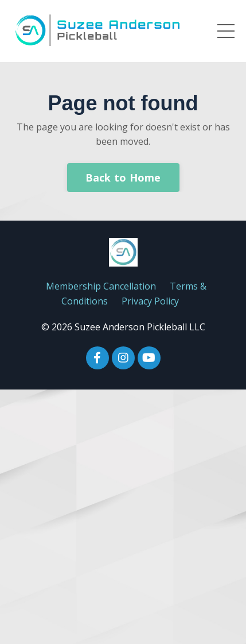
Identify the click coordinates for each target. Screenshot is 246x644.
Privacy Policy (150, 301)
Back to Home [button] (123, 178)
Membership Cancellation (101, 286)
